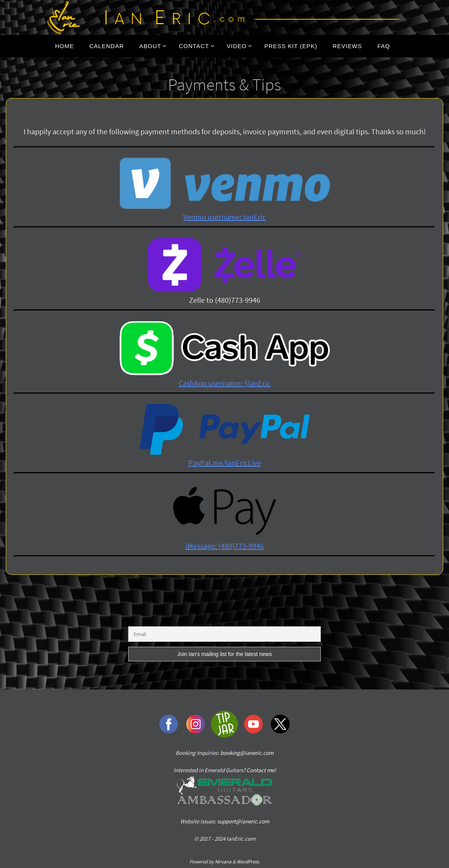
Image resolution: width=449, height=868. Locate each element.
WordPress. (248, 862)
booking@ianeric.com (247, 753)
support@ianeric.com (243, 821)
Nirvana (223, 862)
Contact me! (261, 770)
